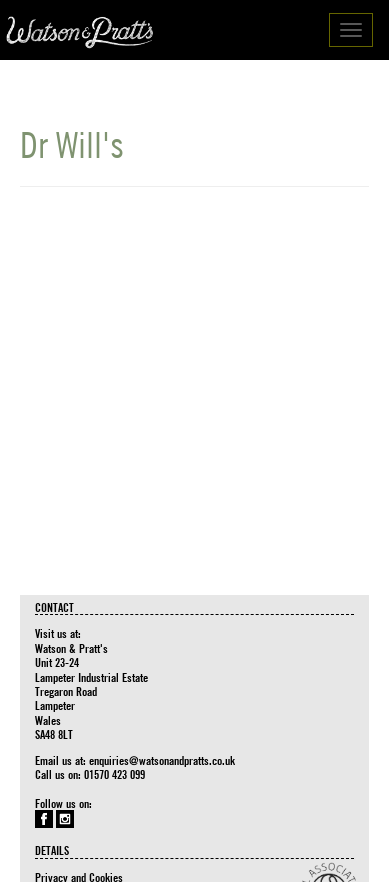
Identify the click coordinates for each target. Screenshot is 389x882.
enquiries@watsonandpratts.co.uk (162, 760)
